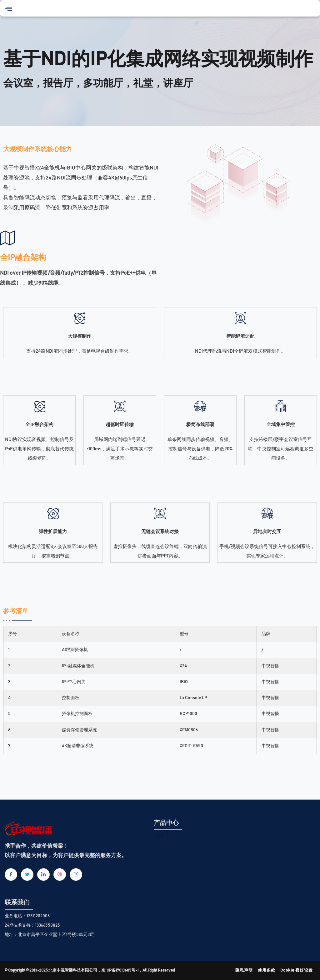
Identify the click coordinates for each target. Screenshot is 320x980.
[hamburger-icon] (161, 835)
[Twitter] (27, 875)
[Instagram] (76, 875)
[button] (8, 8)
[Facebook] (11, 875)
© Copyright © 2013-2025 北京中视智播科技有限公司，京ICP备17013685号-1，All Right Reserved (90, 970)
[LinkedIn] (43, 875)
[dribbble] (60, 875)
